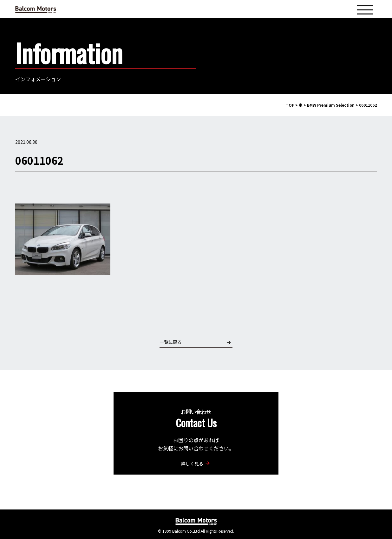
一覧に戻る (195, 342)
